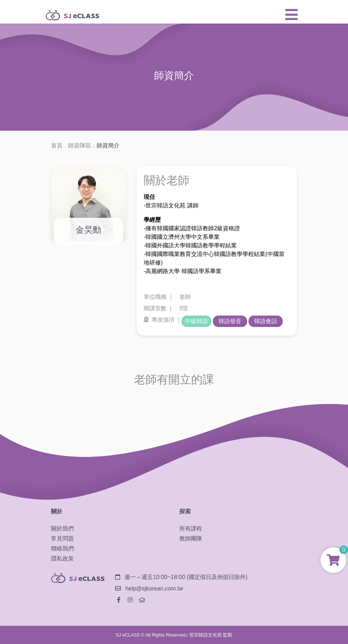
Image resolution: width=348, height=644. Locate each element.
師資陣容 (80, 145)
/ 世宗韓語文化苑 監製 (210, 635)
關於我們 (62, 529)
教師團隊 (191, 539)
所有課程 (191, 529)
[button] (291, 15)
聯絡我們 (62, 549)
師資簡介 (108, 145)
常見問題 (62, 539)
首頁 (57, 145)
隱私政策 (62, 559)
